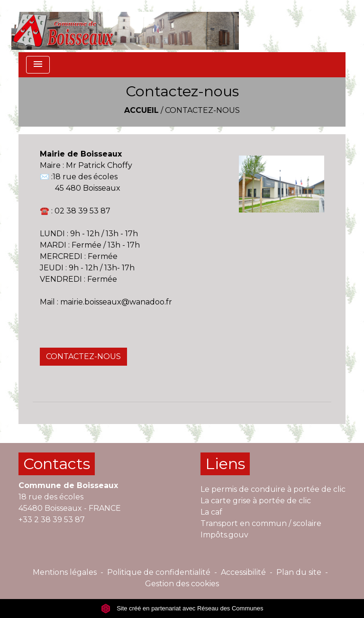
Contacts (57, 464)
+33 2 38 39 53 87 (52, 520)
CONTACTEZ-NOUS (83, 356)
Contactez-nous (202, 110)
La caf (211, 512)
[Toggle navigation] (38, 65)
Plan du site (299, 572)
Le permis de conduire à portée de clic (273, 489)
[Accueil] (125, 26)
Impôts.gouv (224, 535)
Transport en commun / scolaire (261, 523)
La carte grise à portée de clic (256, 501)
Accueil (141, 110)
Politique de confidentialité (159, 572)
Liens (225, 464)
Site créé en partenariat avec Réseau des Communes (182, 608)
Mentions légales (65, 572)
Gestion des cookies (182, 584)
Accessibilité (243, 572)
